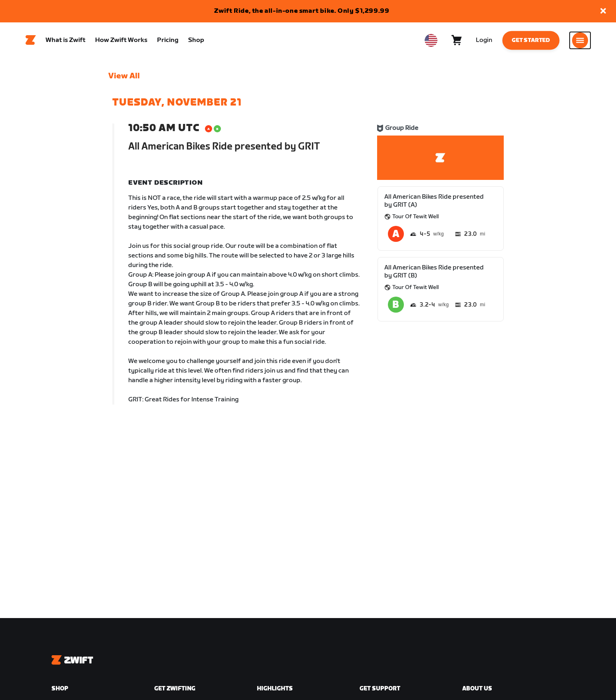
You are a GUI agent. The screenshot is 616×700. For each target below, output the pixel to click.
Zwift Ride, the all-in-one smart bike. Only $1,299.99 (302, 11)
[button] (603, 11)
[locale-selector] (431, 40)
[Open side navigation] (580, 40)
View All (124, 76)
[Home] (31, 40)
